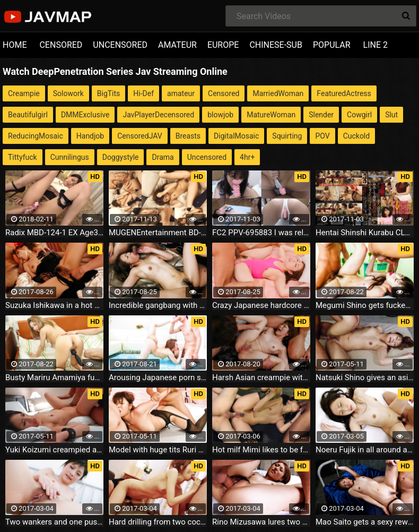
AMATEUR (177, 45)
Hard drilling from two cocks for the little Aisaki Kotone (158, 522)
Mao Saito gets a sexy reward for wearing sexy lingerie (365, 522)
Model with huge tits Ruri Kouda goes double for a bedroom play (158, 450)
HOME (15, 45)
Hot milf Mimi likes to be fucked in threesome (261, 450)
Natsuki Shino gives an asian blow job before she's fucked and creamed (365, 377)
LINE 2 (376, 45)
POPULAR (332, 45)
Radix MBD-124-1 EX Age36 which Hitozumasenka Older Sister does (54, 233)
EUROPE (223, 45)
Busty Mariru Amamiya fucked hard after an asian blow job (54, 377)
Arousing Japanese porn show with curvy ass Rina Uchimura (158, 377)
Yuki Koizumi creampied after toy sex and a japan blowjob (54, 450)
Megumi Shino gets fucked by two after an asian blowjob (365, 305)
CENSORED (61, 45)
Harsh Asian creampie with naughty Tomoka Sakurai (261, 377)
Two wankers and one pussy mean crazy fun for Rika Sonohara (54, 522)
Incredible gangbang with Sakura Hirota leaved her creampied (158, 305)
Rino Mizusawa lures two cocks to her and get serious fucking (261, 522)
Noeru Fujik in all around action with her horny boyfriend (365, 450)
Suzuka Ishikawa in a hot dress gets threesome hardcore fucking (54, 305)
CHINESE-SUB (276, 45)
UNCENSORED (120, 45)
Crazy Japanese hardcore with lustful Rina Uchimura (261, 305)
